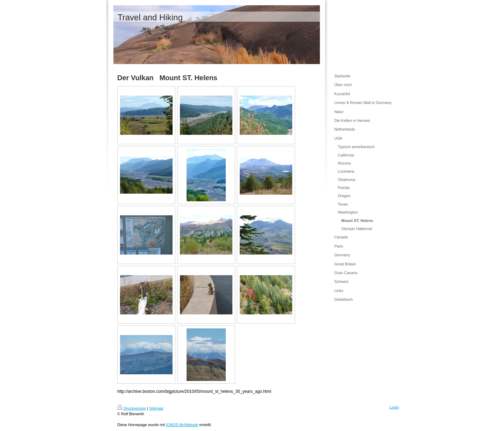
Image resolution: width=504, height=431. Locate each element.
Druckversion (132, 408)
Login (394, 407)
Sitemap (156, 408)
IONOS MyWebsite (182, 425)
